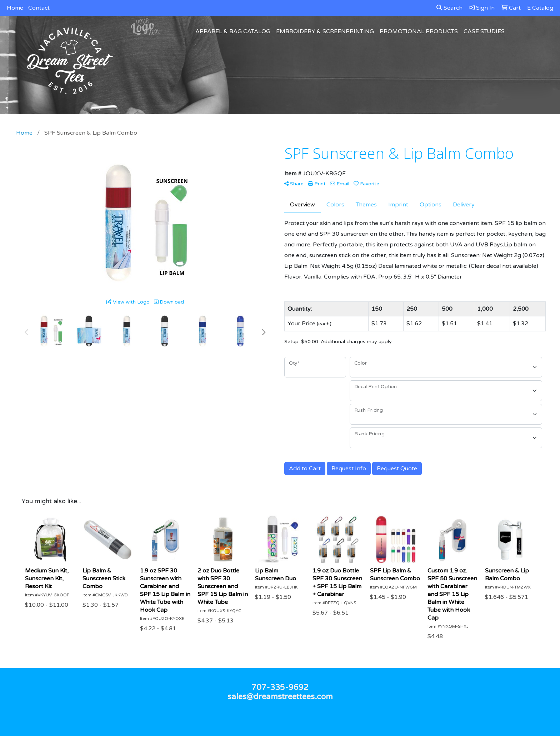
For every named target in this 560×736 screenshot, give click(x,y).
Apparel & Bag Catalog (233, 31)
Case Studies (484, 31)
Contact (39, 8)
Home (15, 8)
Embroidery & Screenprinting (325, 31)
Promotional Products (419, 31)
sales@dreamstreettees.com (280, 697)
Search (449, 8)
